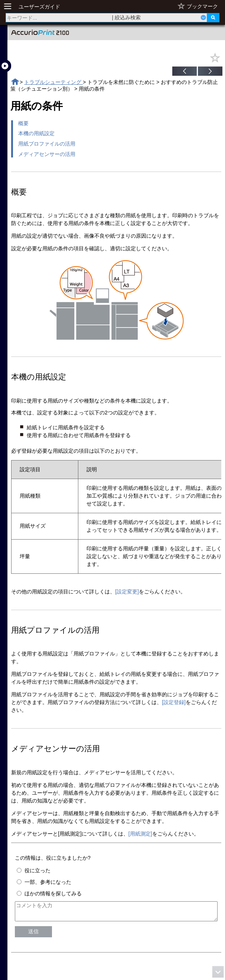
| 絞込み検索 (127, 17)
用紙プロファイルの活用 (47, 144)
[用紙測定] (140, 834)
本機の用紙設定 (36, 133)
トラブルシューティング (53, 82)
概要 (23, 123)
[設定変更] (127, 592)
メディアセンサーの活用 (47, 154)
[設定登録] (174, 702)
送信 (33, 935)
